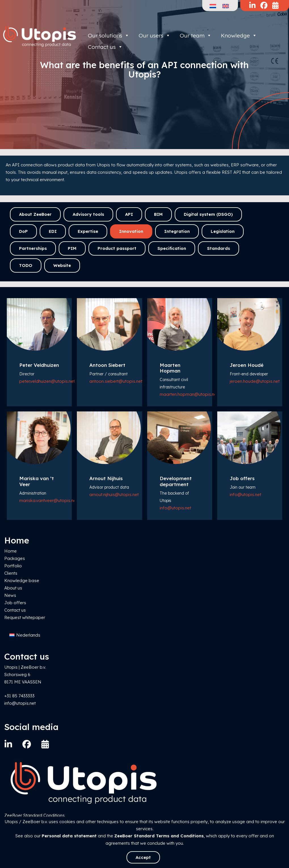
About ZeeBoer (35, 214)
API (129, 214)
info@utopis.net (175, 508)
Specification (172, 248)
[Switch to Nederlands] (25, 635)
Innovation (131, 231)
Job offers (15, 603)
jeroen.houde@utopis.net (255, 381)
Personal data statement (69, 836)
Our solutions (109, 35)
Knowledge (239, 35)
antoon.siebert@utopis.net (116, 381)
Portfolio (13, 566)
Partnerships (33, 248)
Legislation (223, 231)
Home (10, 551)
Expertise (88, 231)
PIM (72, 248)
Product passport (117, 248)
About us (13, 588)
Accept (143, 857)
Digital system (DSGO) (208, 214)
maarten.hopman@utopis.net (189, 394)
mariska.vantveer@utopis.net (48, 500)
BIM (158, 214)
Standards (219, 248)
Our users (155, 35)
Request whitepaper (25, 617)
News (10, 595)
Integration (177, 231)
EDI (53, 231)
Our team (196, 35)
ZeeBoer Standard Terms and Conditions (159, 836)
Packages (15, 558)
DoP (23, 231)
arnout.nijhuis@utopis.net (114, 494)
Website (62, 265)
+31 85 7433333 (19, 696)
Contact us (15, 610)
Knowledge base (22, 581)
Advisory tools (88, 214)
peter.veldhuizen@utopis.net (47, 381)
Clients (11, 573)
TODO (26, 265)
